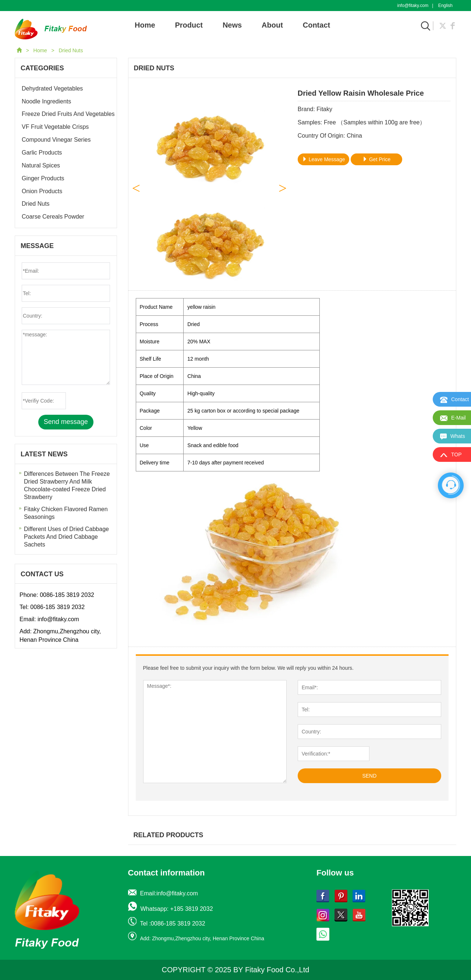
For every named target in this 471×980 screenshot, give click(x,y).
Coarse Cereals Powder (53, 217)
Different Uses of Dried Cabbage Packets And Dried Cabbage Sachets (66, 537)
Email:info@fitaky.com (169, 893)
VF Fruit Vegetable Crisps (55, 127)
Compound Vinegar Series (56, 140)
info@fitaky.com (413, 6)
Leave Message (324, 159)
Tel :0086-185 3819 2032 (173, 924)
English (445, 6)
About (272, 25)
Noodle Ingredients (46, 101)
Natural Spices (41, 165)
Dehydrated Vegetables (52, 89)
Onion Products (42, 191)
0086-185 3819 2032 (67, 595)
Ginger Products (43, 178)
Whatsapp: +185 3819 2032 (177, 909)
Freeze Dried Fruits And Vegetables (68, 114)
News (232, 25)
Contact (316, 25)
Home (145, 25)
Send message (66, 422)
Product (189, 25)
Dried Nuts (71, 50)
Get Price (376, 159)
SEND (369, 776)
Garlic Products (42, 153)
